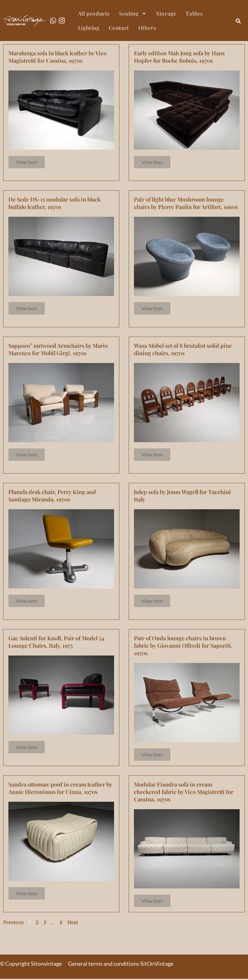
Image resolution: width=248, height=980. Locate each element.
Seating (133, 14)
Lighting (89, 28)
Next (73, 923)
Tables (194, 13)
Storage (166, 13)
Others (147, 28)
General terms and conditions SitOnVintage (121, 965)
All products (94, 13)
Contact (119, 28)
